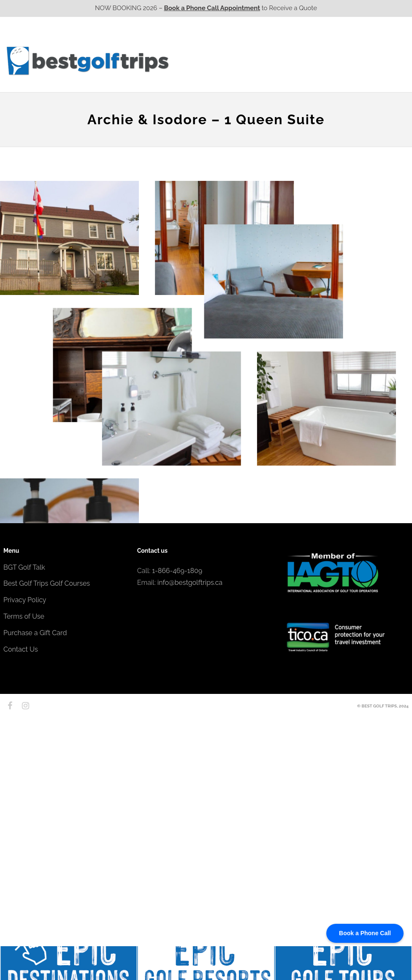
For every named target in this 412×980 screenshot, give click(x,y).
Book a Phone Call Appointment (212, 8)
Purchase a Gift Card (35, 633)
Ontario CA (246, 60)
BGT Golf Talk (24, 567)
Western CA (197, 60)
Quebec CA (294, 60)
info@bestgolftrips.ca (190, 583)
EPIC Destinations (377, 44)
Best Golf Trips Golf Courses (47, 583)
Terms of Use (24, 616)
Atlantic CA (342, 60)
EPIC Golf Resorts (319, 44)
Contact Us (386, 60)
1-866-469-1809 (177, 571)
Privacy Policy (25, 600)
